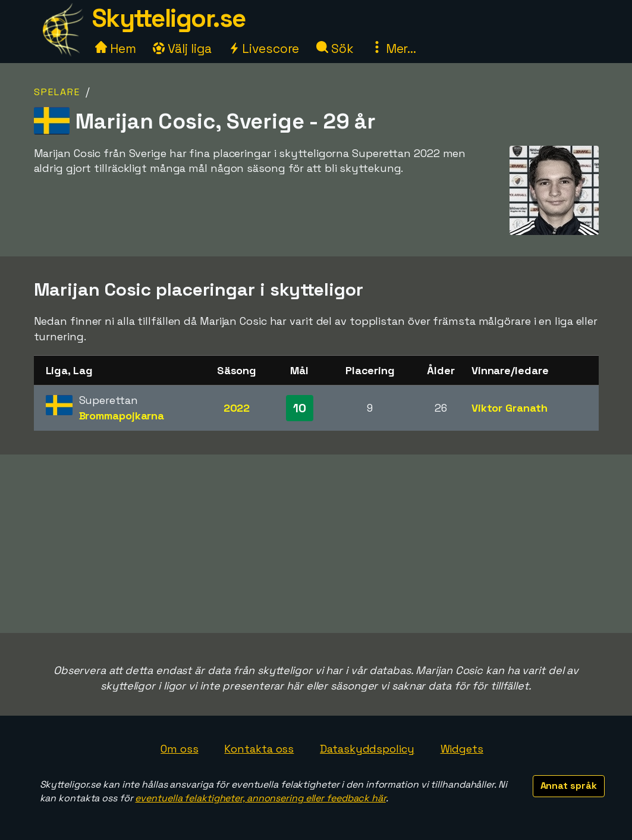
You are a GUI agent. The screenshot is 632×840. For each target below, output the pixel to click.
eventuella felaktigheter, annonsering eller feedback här (260, 798)
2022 (237, 408)
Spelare (57, 92)
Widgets (462, 749)
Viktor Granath (510, 408)
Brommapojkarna (122, 416)
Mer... (394, 48)
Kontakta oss (259, 749)
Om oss (179, 749)
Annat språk (569, 786)
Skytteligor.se (169, 18)
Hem (116, 48)
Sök (335, 48)
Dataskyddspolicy (367, 749)
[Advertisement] (316, 544)
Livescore (264, 48)
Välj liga (182, 48)
